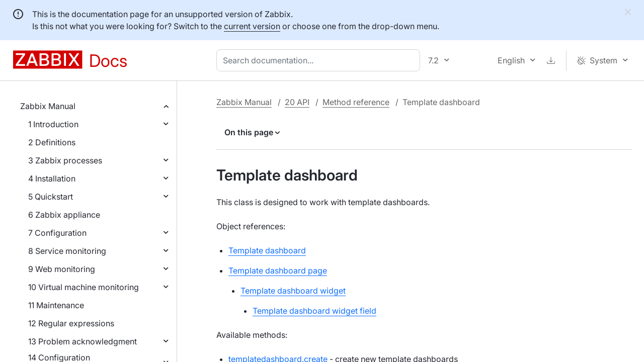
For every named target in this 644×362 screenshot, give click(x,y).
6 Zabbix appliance (64, 215)
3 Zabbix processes (65, 160)
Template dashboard (267, 250)
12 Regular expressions (71, 323)
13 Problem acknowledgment (83, 341)
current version (252, 26)
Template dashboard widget (293, 291)
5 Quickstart (51, 197)
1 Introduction (53, 124)
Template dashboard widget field (314, 311)
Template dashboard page (278, 270)
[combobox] (320, 60)
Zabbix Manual (48, 106)
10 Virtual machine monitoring (84, 287)
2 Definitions (52, 142)
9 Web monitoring (62, 269)
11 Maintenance (56, 305)
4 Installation (52, 178)
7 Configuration (57, 233)
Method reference (356, 102)
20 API (297, 102)
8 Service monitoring (67, 251)
